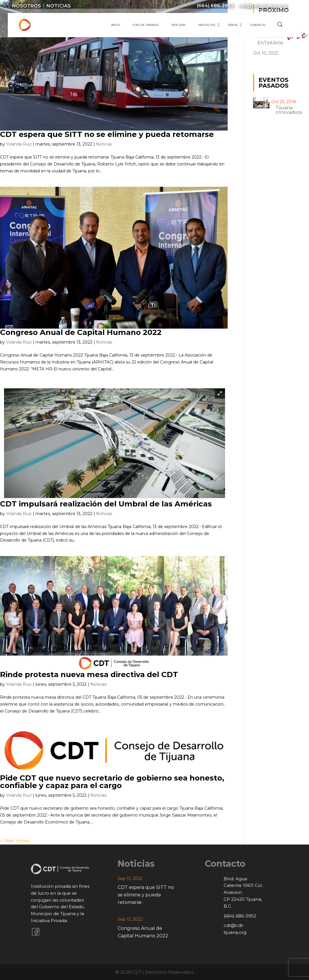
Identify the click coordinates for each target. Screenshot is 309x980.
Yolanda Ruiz (19, 144)
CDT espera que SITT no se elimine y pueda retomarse (107, 134)
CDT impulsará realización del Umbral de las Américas (106, 504)
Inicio (116, 25)
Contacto (258, 25)
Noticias (59, 6)
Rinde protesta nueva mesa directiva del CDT (89, 674)
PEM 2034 (178, 25)
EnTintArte (270, 43)
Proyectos (207, 25)
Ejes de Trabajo (146, 25)
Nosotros (27, 6)
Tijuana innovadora (289, 110)
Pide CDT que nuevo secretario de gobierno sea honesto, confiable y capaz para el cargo (112, 782)
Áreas (233, 25)
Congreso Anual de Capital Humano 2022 (81, 332)
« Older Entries (15, 841)
